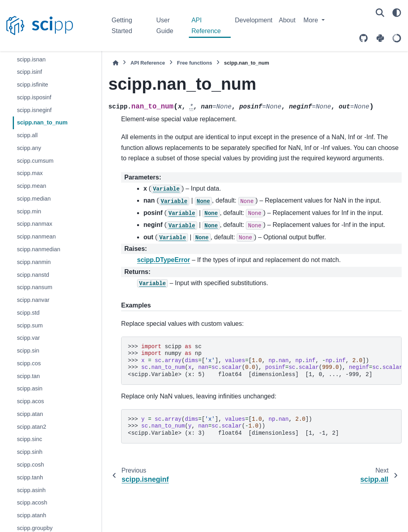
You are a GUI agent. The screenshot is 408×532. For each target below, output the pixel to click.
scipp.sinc (29, 439)
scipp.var (28, 338)
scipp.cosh (30, 465)
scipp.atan (30, 414)
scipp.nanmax (34, 224)
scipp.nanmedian (38, 249)
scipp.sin (28, 351)
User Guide (165, 25)
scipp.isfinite (32, 85)
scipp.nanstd (33, 275)
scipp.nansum (34, 287)
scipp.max (30, 173)
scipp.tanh (30, 477)
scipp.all (27, 135)
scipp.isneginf (34, 110)
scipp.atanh (31, 515)
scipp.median (34, 199)
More (312, 20)
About (287, 20)
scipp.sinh (29, 452)
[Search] (380, 13)
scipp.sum (30, 325)
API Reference (206, 25)
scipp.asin (29, 388)
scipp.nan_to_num (42, 122)
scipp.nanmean (36, 236)
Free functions (194, 63)
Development (253, 20)
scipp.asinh (31, 490)
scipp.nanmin (34, 262)
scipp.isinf (29, 72)
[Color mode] (397, 13)
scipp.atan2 (31, 427)
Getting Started (122, 25)
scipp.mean (31, 186)
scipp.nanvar (33, 300)
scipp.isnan (31, 59)
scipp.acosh (32, 502)
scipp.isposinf (34, 97)
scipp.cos (29, 363)
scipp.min (29, 211)
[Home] (116, 63)
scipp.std (28, 313)
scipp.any (29, 148)
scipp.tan (28, 376)
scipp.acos (30, 401)
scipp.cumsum (35, 161)
